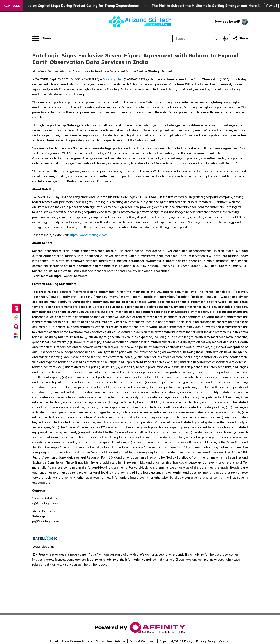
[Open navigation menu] (41, 38)
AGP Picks (12, 6)
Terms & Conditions (143, 641)
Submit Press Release (111, 641)
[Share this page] (240, 38)
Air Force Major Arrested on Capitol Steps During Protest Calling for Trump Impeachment (76, 6)
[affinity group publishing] (16, 326)
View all (271, 6)
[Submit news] (16, 309)
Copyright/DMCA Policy (176, 641)
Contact (225, 641)
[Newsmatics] (16, 335)
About (54, 641)
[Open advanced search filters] (225, 38)
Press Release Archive (77, 641)
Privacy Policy (206, 641)
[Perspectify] (16, 318)
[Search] (192, 38)
